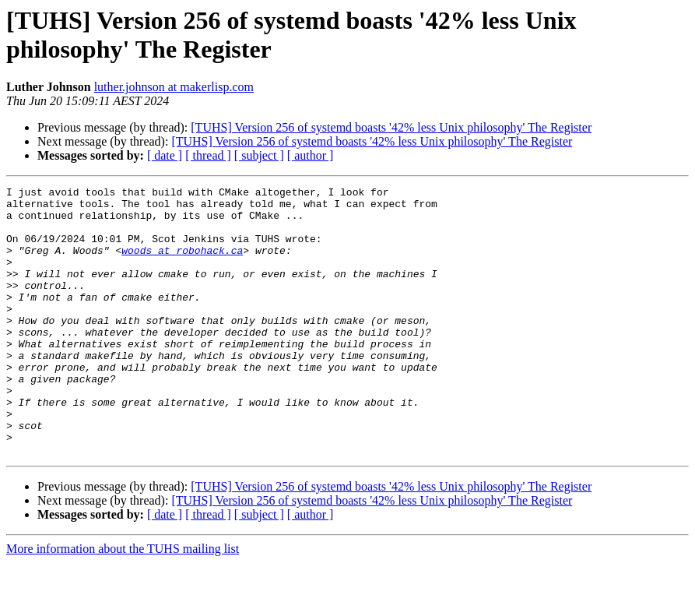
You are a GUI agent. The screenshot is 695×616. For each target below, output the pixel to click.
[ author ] (311, 155)
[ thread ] (208, 155)
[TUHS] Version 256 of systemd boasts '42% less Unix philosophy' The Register (391, 127)
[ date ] (165, 155)
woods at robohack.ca (182, 264)
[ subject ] (259, 155)
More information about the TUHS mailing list (123, 602)
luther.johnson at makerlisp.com (174, 87)
